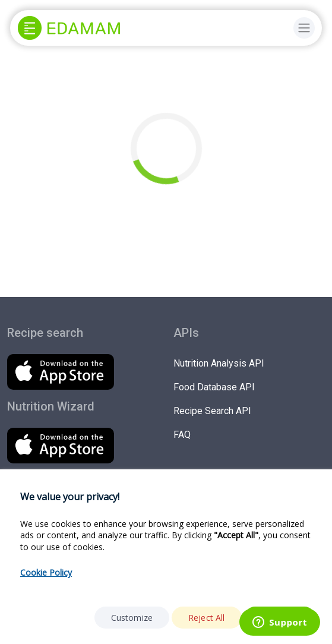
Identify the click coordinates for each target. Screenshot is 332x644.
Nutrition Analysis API (219, 363)
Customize (132, 618)
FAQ (182, 435)
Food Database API (214, 387)
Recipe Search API (212, 411)
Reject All (207, 618)
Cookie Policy (46, 572)
